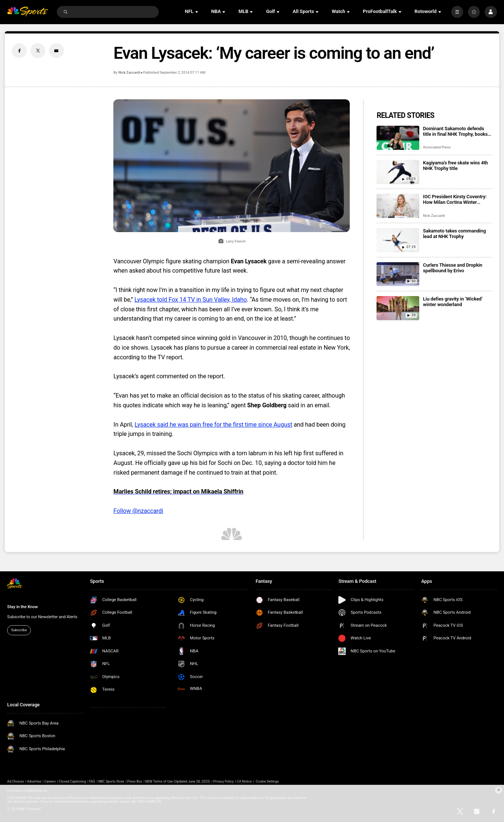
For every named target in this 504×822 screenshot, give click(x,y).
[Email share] (56, 51)
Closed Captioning (73, 781)
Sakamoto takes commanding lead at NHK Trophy (454, 234)
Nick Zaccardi (129, 72)
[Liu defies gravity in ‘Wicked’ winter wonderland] (398, 308)
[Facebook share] (19, 51)
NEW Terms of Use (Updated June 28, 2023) (178, 781)
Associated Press (437, 147)
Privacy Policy (224, 781)
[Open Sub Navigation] (197, 12)
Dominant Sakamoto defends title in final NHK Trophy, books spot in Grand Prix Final (455, 131)
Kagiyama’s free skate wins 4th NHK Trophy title (455, 166)
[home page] (28, 12)
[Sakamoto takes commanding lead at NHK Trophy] (398, 240)
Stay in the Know (22, 607)
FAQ (92, 781)
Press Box (135, 781)
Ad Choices (15, 781)
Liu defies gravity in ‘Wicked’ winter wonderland (453, 302)
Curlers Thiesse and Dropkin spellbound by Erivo (453, 268)
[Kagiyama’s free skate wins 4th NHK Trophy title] (398, 172)
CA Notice (244, 781)
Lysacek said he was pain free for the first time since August (213, 425)
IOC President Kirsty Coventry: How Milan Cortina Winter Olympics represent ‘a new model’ (455, 199)
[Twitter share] (38, 51)
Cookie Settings (267, 781)
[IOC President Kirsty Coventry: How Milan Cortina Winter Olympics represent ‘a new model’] (398, 206)
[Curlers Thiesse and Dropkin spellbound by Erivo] (398, 274)
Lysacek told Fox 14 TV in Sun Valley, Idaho (191, 300)
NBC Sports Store (111, 781)
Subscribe (19, 630)
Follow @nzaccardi (138, 511)
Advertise (34, 781)
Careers (50, 781)
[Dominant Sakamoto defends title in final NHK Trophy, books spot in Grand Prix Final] (398, 138)
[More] (457, 12)
